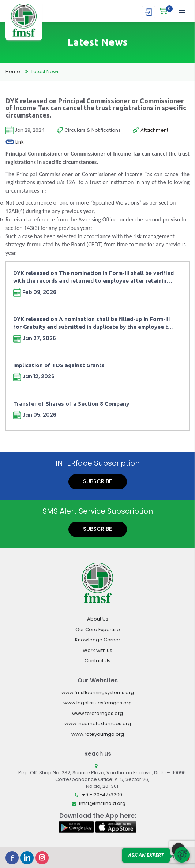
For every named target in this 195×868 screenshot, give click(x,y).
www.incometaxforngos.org (98, 724)
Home (13, 72)
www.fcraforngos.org (97, 713)
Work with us (97, 650)
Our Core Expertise (98, 629)
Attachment (151, 130)
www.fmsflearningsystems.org (98, 692)
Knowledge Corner (98, 640)
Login (149, 12)
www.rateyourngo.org (98, 734)
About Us (98, 619)
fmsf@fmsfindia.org (102, 803)
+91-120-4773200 (102, 795)
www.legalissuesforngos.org (97, 703)
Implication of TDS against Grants (59, 365)
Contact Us (97, 661)
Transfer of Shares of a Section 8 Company (71, 404)
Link (15, 142)
